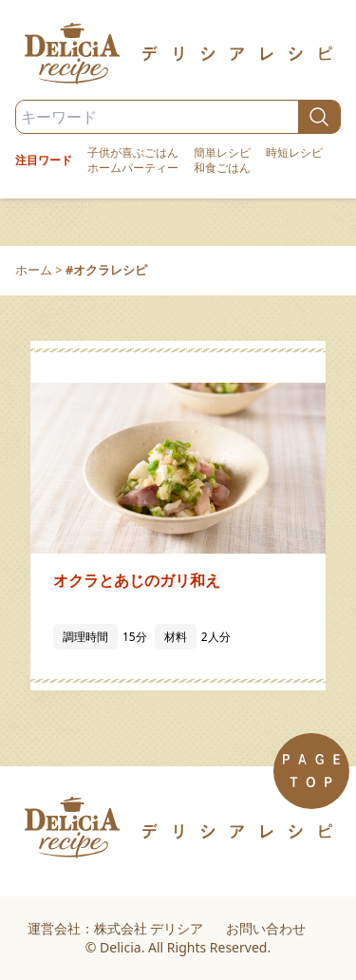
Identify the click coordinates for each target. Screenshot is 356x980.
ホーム (34, 270)
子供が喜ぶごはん (133, 153)
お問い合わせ (266, 928)
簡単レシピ (222, 153)
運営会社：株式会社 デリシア (116, 928)
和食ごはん (222, 168)
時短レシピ (294, 153)
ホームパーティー (133, 168)
